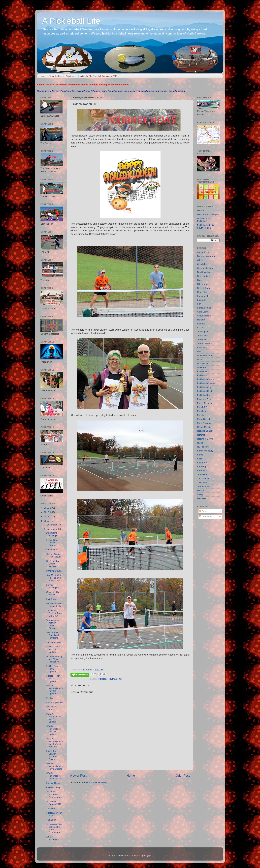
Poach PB (202, 407)
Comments (206, 517)
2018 (47, 508)
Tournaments (115, 679)
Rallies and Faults (52, 708)
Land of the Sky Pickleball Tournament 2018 (98, 76)
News (200, 360)
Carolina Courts (54, 571)
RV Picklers (203, 447)
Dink (199, 280)
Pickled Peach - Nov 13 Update (54, 678)
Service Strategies (52, 586)
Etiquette (202, 300)
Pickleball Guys (205, 387)
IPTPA (200, 328)
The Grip (50, 809)
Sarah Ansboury (205, 451)
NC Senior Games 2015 (54, 803)
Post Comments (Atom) (96, 782)
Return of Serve (205, 439)
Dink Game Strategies (52, 534)
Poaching (202, 411)
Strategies (202, 471)
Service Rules (53, 783)
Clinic (200, 260)
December (52, 525)
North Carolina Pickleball (204, 220)
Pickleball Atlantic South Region (206, 226)
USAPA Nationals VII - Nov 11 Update (54, 718)
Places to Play (53, 787)
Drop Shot (202, 292)
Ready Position (205, 427)
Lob (199, 352)
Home (42, 76)
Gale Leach (203, 312)
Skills (200, 459)
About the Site (55, 76)
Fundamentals (204, 308)
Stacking (201, 467)
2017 (47, 512)
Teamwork (202, 475)
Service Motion (53, 642)
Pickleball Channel (206, 383)
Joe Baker (202, 340)
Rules (200, 443)
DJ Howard (203, 284)
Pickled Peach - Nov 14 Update (54, 669)
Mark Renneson (205, 356)
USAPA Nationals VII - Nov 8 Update (54, 776)
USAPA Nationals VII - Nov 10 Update (54, 730)
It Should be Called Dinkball (52, 543)
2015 (47, 521)
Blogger (148, 855)
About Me (70, 76)
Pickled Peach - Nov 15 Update (54, 649)
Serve (200, 455)
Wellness (202, 498)
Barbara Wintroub (206, 256)
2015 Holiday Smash (53, 593)
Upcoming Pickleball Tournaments (54, 794)
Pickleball (103, 679)
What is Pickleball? (53, 838)
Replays (50, 698)
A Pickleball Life (71, 21)
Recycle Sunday (205, 431)
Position (201, 415)
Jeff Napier (203, 332)
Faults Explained (54, 702)
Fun (199, 304)
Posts (203, 511)
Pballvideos (203, 371)
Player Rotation (205, 403)
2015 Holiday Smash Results (53, 564)
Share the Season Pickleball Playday (52, 755)
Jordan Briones (205, 344)
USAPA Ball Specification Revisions (54, 635)
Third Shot (202, 483)
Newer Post (78, 776)
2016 (47, 517)
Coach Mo (202, 264)
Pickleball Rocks (205, 391)
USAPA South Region (208, 215)
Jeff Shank (202, 336)
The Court (51, 820)
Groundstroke (204, 316)
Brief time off (52, 550)
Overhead (202, 367)
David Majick (204, 272)
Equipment (203, 296)
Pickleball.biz (204, 395)
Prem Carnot (204, 419)
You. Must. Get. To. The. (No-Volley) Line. (54, 578)
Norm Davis (203, 364)
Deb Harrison (204, 276)
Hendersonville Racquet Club (54, 605)
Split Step (51, 599)
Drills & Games (205, 288)
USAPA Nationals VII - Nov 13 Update (54, 690)
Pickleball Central (206, 379)
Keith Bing (202, 348)
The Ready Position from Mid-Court (54, 613)
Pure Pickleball (205, 423)
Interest (201, 324)
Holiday (201, 320)
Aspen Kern (203, 252)
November (52, 529)
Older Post (182, 776)
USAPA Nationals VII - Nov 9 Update (54, 766)
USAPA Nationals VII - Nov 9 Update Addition (54, 743)
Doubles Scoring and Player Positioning (54, 659)
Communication (205, 268)
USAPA (201, 211)
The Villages (203, 479)
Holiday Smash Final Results (54, 555)
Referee (201, 435)
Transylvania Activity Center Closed (52, 624)
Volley (200, 494)
